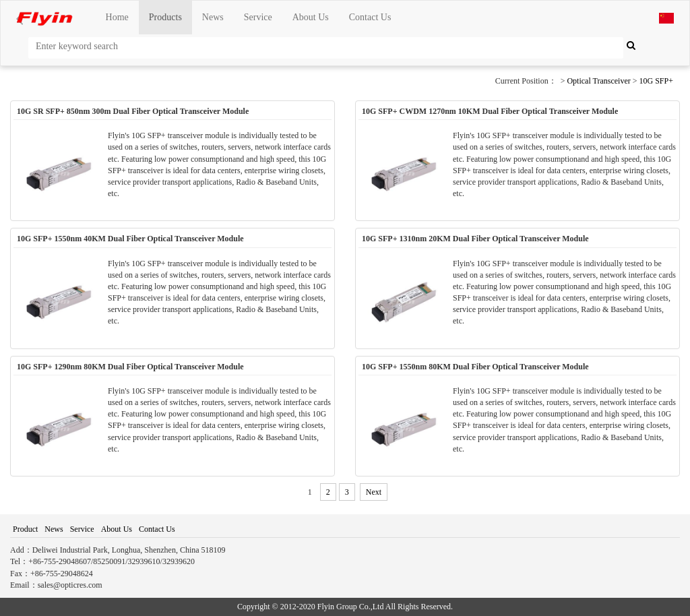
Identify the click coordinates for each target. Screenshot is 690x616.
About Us (311, 17)
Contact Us (370, 17)
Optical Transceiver (598, 81)
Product (25, 529)
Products (165, 17)
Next (374, 492)
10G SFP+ (656, 81)
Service (258, 17)
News (213, 17)
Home (117, 17)
